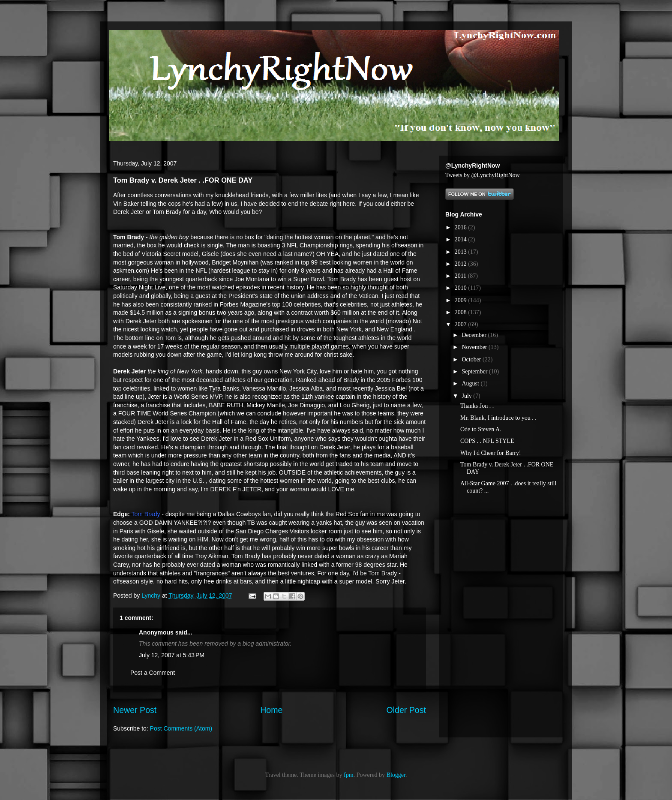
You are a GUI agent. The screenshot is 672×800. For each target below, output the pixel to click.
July (467, 396)
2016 (462, 227)
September (475, 371)
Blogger (396, 775)
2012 (462, 264)
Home (271, 710)
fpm (349, 775)
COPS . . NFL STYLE (487, 441)
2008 (462, 312)
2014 (462, 239)
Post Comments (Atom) (181, 728)
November (475, 347)
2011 (461, 276)
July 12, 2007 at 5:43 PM (172, 655)
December (475, 335)
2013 (462, 252)
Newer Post (135, 710)
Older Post (406, 710)
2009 (462, 300)
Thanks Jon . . (477, 406)
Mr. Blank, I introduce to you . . (498, 418)
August (471, 383)
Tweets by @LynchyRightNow (483, 175)
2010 (462, 288)
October (472, 359)
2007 (462, 324)
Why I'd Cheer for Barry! (491, 453)
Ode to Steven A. (481, 429)
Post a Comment (153, 673)
